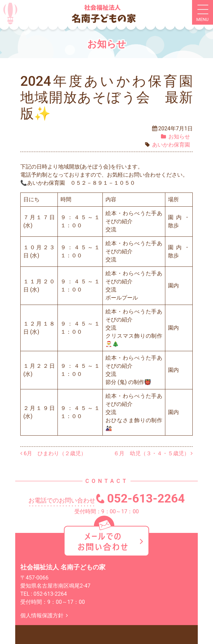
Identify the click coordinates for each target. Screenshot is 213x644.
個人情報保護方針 (45, 615)
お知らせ (179, 137)
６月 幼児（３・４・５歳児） (153, 453)
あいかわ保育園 (171, 145)
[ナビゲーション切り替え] (203, 12)
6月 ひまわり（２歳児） (53, 453)
